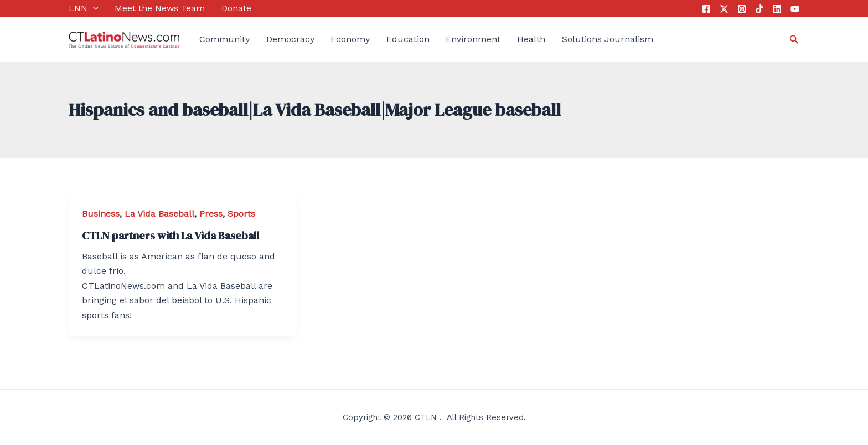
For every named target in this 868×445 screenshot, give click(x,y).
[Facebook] (706, 9)
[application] (93, 8)
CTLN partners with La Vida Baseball (170, 236)
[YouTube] (795, 9)
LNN (84, 8)
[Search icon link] (794, 40)
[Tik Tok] (759, 9)
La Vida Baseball (159, 214)
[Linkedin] (777, 9)
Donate (236, 8)
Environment (473, 39)
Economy (350, 39)
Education (408, 39)
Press (211, 214)
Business (101, 214)
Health (531, 39)
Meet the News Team (160, 8)
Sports (241, 214)
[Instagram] (742, 9)
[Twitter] (724, 9)
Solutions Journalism (608, 39)
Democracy (290, 39)
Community (224, 39)
